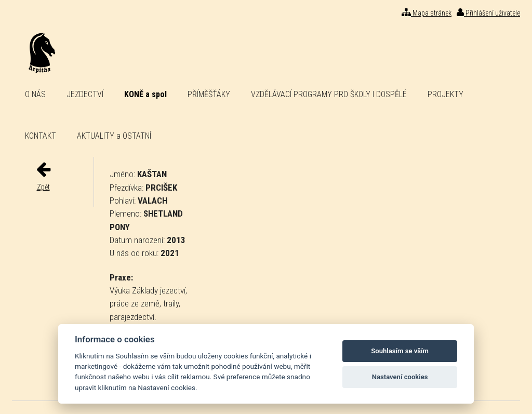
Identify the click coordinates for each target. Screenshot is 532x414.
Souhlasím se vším (400, 351)
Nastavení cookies (400, 377)
